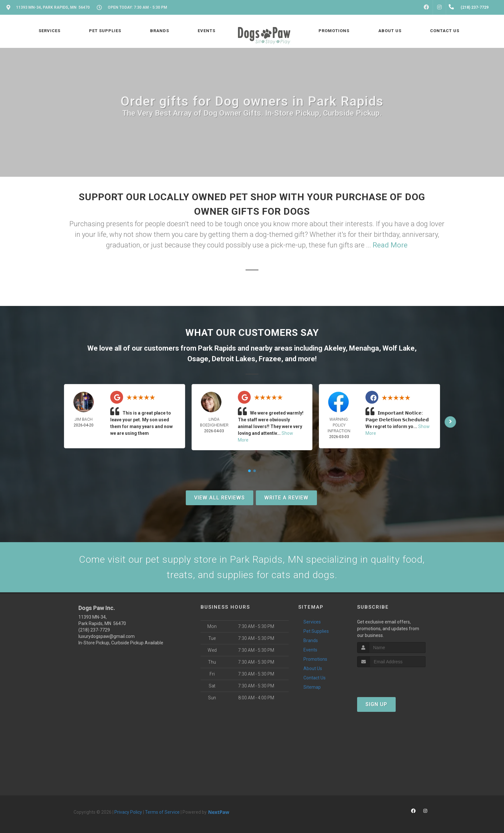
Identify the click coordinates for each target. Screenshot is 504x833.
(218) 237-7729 (94, 630)
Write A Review (286, 498)
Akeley (335, 348)
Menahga (364, 348)
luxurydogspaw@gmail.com (107, 636)
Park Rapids (217, 348)
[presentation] (391, 679)
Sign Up (376, 704)
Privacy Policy (128, 812)
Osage (198, 359)
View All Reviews (220, 498)
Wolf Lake (399, 348)
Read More (390, 245)
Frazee (270, 359)
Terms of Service (162, 812)
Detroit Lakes (234, 359)
